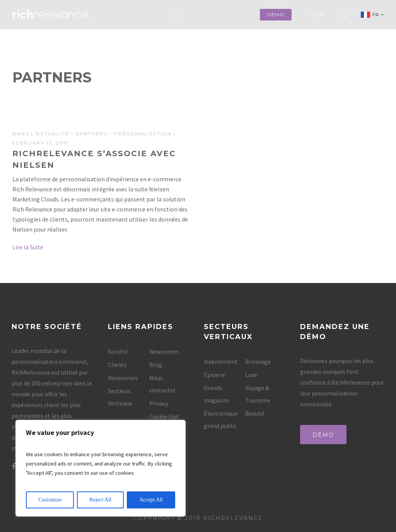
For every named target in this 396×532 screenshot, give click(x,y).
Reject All (101, 500)
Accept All (151, 500)
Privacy (159, 403)
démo (276, 14)
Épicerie (214, 375)
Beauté (255, 413)
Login (317, 14)
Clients (117, 365)
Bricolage (258, 361)
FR (378, 14)
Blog (156, 365)
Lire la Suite (28, 247)
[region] (101, 468)
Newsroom (164, 351)
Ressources (123, 378)
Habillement (221, 361)
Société (118, 351)
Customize (50, 500)
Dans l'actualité (41, 134)
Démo (323, 435)
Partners (92, 134)
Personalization (143, 134)
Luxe (251, 375)
